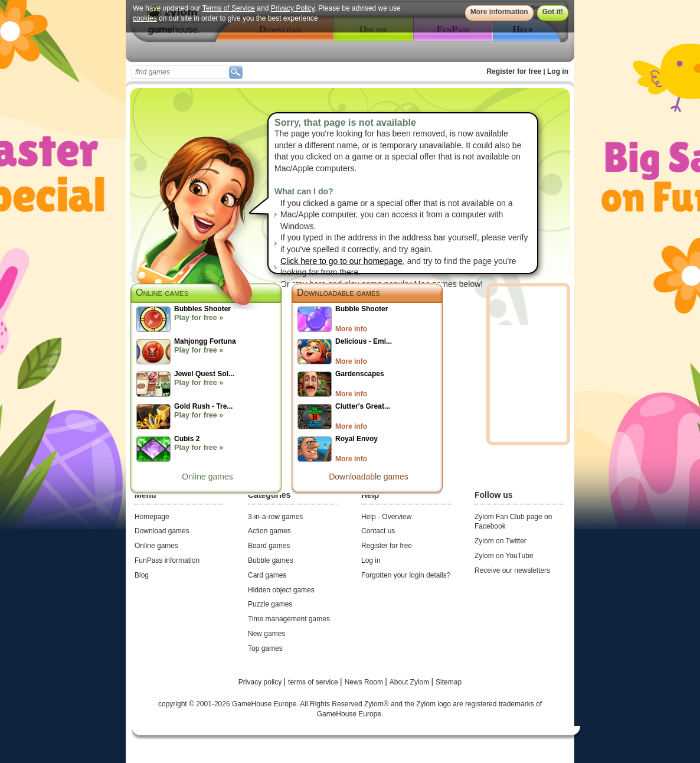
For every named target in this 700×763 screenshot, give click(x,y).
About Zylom (410, 682)
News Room (365, 682)
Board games (269, 546)
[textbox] (179, 72)
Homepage (152, 517)
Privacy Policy (293, 8)
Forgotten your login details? (406, 575)
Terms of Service (229, 8)
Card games (267, 575)
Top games (265, 648)
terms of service (314, 682)
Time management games (289, 619)
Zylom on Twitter (501, 541)
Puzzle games (270, 604)
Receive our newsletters (512, 570)
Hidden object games (281, 590)
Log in (558, 71)
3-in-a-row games (275, 517)
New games (266, 634)
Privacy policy (261, 682)
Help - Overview (386, 517)
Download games (162, 531)
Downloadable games (338, 293)
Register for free (514, 71)
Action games (269, 531)
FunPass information (167, 560)
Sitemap (449, 682)
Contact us (378, 531)
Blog (142, 575)
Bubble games (271, 560)
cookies (145, 18)
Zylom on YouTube (504, 556)
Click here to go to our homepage (341, 261)
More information (499, 12)
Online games (207, 477)
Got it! (553, 12)
